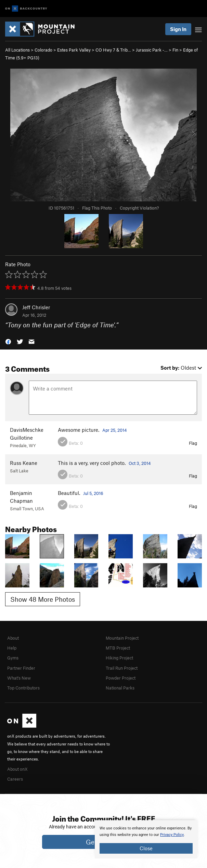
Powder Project (121, 678)
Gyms (13, 658)
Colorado (43, 50)
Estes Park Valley (74, 50)
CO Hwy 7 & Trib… (113, 50)
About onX (17, 769)
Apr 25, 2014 (115, 430)
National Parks (120, 688)
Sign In (178, 29)
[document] (146, 839)
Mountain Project (122, 638)
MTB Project (118, 648)
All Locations (17, 50)
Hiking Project (119, 658)
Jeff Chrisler (36, 307)
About (13, 638)
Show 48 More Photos (43, 599)
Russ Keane (24, 463)
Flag (193, 443)
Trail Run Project (122, 668)
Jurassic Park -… (152, 50)
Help (12, 648)
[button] (8, 341)
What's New (19, 678)
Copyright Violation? (139, 208)
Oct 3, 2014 (140, 463)
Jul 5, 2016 (93, 493)
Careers (15, 779)
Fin (175, 50)
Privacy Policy (172, 835)
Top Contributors (23, 688)
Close (146, 848)
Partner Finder (21, 668)
